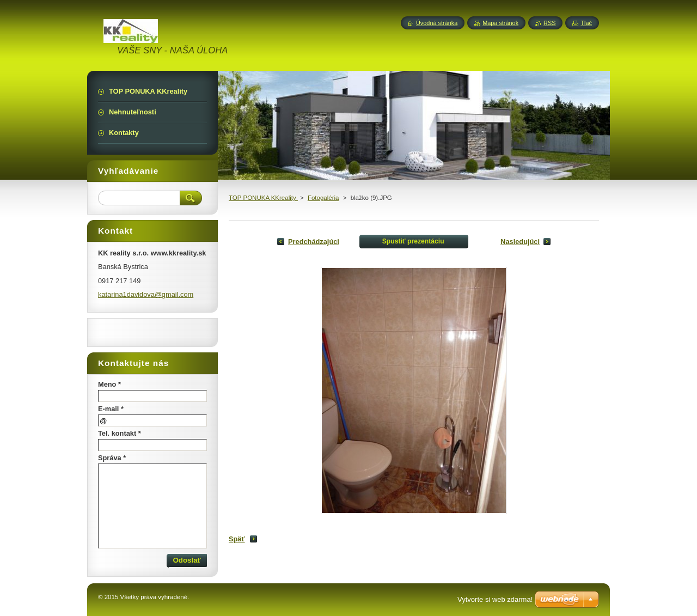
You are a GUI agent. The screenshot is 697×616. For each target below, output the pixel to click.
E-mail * (111, 409)
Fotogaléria (323, 198)
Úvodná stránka (437, 23)
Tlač (586, 23)
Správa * (112, 458)
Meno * (109, 384)
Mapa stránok (500, 23)
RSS (549, 23)
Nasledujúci (520, 242)
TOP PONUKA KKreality (263, 198)
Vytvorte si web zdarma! (495, 599)
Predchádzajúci (314, 242)
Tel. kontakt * (120, 433)
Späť (237, 539)
